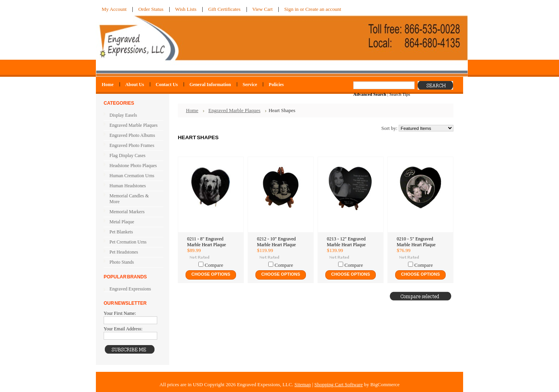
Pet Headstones (132, 252)
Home (192, 110)
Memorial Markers (127, 212)
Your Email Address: (123, 329)
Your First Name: (120, 313)
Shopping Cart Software (339, 384)
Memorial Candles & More (129, 199)
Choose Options (211, 274)
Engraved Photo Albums (132, 136)
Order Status (151, 9)
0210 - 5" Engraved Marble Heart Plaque (416, 242)
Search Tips (400, 94)
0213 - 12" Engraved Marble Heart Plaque (346, 242)
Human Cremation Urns (132, 176)
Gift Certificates (224, 9)
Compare (214, 265)
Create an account (323, 9)
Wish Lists (186, 9)
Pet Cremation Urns (132, 242)
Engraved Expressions (130, 289)
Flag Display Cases (132, 156)
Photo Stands (122, 262)
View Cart (263, 9)
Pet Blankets (121, 232)
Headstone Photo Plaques (133, 166)
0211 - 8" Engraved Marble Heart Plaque (207, 242)
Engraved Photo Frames (132, 146)
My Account (114, 9)
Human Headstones (128, 186)
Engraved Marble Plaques (132, 126)
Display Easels (123, 115)
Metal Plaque (122, 222)
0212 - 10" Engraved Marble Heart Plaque (276, 242)
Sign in (291, 9)
